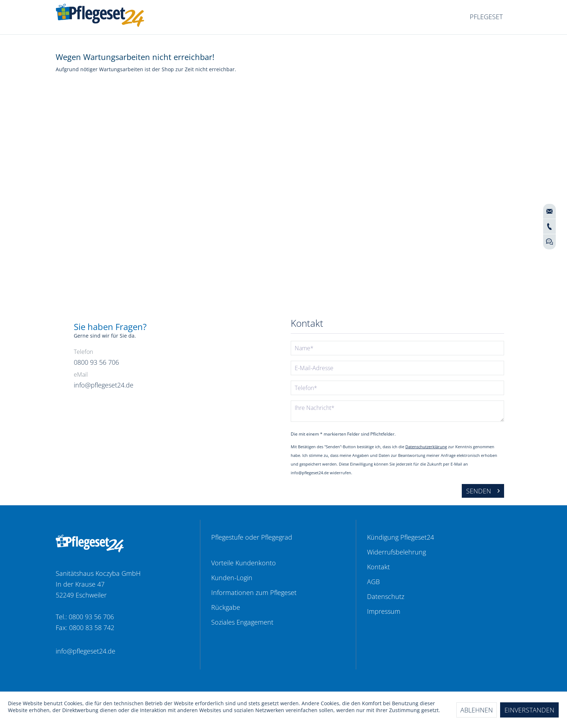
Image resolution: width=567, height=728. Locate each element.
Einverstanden (529, 710)
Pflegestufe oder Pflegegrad (252, 537)
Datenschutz (386, 596)
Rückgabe (226, 607)
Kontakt (378, 567)
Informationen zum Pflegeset (254, 592)
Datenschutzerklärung (426, 447)
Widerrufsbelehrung (397, 552)
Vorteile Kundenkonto (244, 563)
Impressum (384, 611)
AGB (373, 582)
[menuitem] (486, 17)
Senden (483, 490)
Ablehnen (477, 710)
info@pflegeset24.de (86, 651)
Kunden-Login (232, 578)
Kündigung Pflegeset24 (400, 537)
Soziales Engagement (242, 622)
